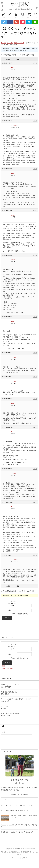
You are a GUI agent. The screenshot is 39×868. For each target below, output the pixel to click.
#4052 (35, 121)
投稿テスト (5, 706)
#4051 (35, 63)
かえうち (4, 43)
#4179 (35, 469)
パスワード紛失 (7, 668)
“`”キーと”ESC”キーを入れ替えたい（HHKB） (16, 699)
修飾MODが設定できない (9, 692)
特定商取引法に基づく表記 (20, 794)
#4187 (35, 502)
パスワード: (12, 610)
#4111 (35, 377)
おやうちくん (10, 15)
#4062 (35, 210)
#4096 (35, 353)
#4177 (35, 427)
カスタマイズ (29, 15)
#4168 (35, 399)
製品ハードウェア (19, 43)
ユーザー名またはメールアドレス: (12, 603)
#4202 (35, 555)
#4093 (35, 317)
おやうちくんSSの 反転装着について (13, 713)
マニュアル (23, 15)
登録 (4, 666)
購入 (16, 15)
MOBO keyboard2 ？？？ (10, 685)
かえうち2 (3, 15)
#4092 (35, 255)
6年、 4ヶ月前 (15, 50)
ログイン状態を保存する (20, 614)
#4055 (35, 169)
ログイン (7, 618)
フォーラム (36, 15)
